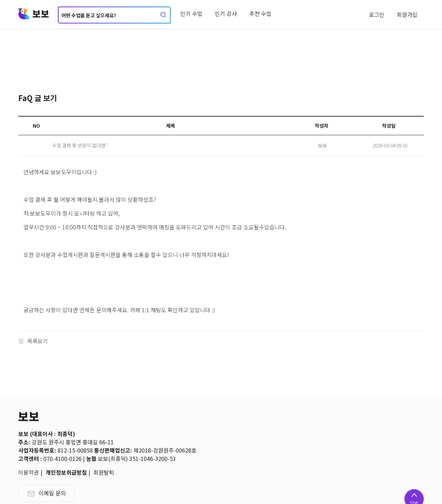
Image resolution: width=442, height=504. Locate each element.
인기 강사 (226, 13)
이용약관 (29, 472)
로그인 (377, 14)
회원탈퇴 (104, 472)
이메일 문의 (46, 493)
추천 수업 (260, 13)
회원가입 (407, 14)
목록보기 (33, 341)
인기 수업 (191, 13)
